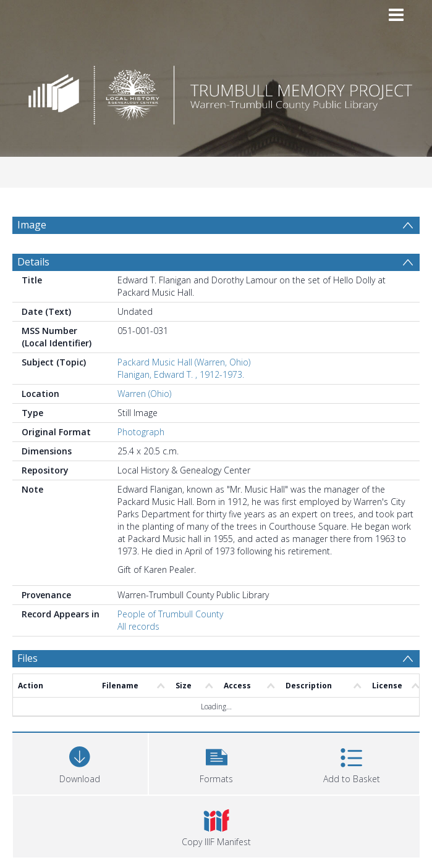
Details (33, 262)
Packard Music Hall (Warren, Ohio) (184, 362)
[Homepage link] (216, 92)
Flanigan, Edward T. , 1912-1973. (181, 374)
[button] (217, 762)
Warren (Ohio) (144, 394)
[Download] (80, 762)
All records (138, 626)
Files (28, 658)
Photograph (141, 432)
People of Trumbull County (170, 614)
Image (32, 225)
